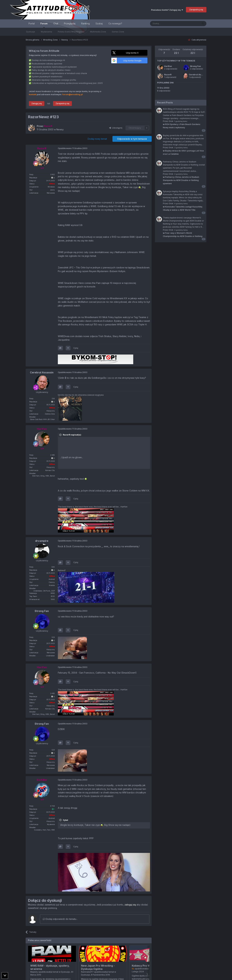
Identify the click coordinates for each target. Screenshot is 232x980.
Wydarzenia (46, 32)
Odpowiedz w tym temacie (132, 139)
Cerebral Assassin (198, 75)
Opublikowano (73, 148)
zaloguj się (130, 905)
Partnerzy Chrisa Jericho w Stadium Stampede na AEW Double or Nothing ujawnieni (181, 180)
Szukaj (99, 23)
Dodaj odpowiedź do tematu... (60, 919)
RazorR (168, 75)
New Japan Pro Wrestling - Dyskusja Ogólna (98, 967)
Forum (44, 25)
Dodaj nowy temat (97, 139)
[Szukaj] (167, 24)
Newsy (60, 129)
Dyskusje (31, 32)
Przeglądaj (70, 23)
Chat (56, 23)
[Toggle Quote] (61, 435)
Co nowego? (115, 23)
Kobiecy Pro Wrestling (146, 966)
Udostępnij (116, 128)
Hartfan (168, 66)
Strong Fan (195, 66)
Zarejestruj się (196, 10)
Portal (32, 23)
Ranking (85, 23)
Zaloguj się (37, 103)
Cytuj (76, 348)
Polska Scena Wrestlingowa (71, 32)
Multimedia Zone (98, 32)
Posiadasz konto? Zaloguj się (167, 10)
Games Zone (118, 32)
